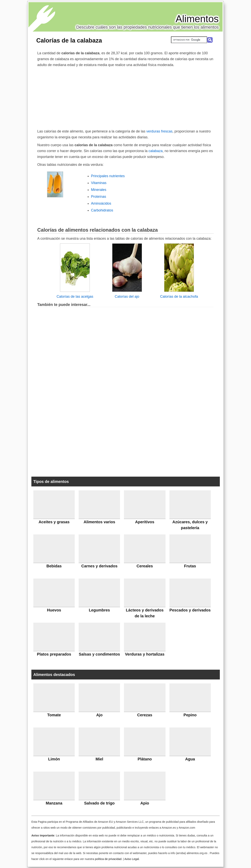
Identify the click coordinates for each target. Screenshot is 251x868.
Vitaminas (99, 183)
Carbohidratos (102, 210)
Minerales (99, 190)
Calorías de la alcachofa (179, 297)
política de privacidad (108, 859)
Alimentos (197, 19)
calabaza (155, 151)
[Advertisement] (125, 97)
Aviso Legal (132, 859)
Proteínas (99, 197)
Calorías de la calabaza (69, 40)
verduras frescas (159, 131)
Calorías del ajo (127, 297)
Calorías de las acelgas (75, 297)
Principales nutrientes (108, 176)
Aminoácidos (101, 203)
